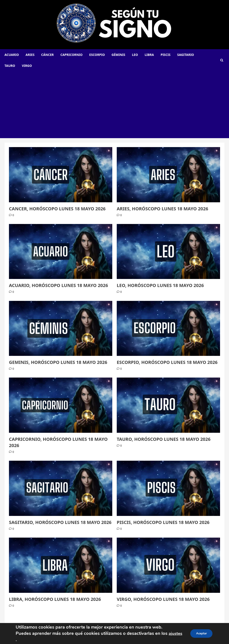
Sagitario (186, 55)
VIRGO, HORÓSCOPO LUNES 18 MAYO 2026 (163, 599)
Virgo (27, 66)
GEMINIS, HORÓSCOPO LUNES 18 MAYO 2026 (58, 362)
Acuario (12, 55)
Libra (149, 55)
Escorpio (97, 55)
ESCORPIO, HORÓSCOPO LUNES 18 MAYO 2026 (167, 362)
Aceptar (200, 633)
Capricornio (71, 55)
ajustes (23, 637)
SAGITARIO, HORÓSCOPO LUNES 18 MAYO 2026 (60, 522)
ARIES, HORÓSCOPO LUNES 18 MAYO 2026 (162, 209)
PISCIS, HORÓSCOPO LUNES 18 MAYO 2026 (163, 522)
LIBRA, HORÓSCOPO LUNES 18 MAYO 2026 (55, 599)
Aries (30, 55)
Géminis (118, 55)
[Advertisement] (114, 105)
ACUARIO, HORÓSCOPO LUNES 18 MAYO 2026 (58, 285)
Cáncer (47, 55)
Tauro (10, 66)
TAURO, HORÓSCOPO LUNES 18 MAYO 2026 (164, 439)
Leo (135, 55)
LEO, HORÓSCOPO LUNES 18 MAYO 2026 (160, 285)
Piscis (165, 55)
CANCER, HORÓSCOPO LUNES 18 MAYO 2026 (57, 209)
